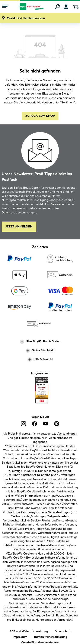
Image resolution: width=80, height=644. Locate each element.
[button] (26, 18)
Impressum (20, 636)
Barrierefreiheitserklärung (51, 636)
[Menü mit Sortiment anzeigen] (5, 7)
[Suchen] (57, 7)
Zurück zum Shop (40, 116)
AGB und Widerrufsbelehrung (29, 631)
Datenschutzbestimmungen (19, 213)
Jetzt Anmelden (19, 227)
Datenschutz (63, 631)
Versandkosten (68, 434)
